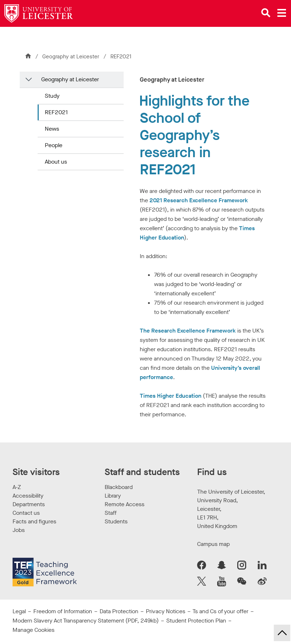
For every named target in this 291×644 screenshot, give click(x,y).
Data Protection (119, 611)
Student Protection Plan (196, 621)
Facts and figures (34, 521)
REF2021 (56, 112)
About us (56, 162)
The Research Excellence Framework (188, 331)
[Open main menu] (282, 13)
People (54, 145)
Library (113, 496)
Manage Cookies (34, 630)
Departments (29, 504)
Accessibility (28, 496)
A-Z (17, 487)
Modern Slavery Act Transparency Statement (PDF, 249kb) (86, 621)
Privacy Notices (166, 611)
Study (52, 96)
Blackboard (119, 487)
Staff (111, 513)
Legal (19, 611)
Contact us (26, 513)
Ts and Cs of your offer (220, 611)
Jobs (19, 530)
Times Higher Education (171, 396)
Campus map (213, 544)
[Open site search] (266, 13)
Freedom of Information (63, 611)
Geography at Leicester (71, 57)
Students (116, 521)
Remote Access (125, 504)
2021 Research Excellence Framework (199, 200)
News (52, 129)
